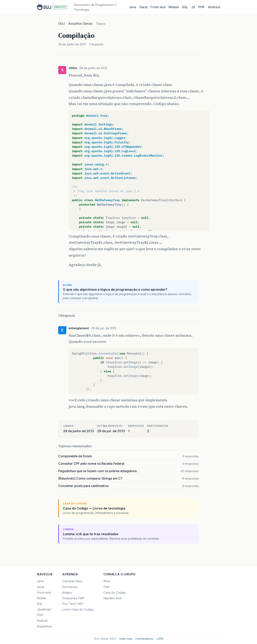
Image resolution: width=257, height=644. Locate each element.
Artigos (67, 593)
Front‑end (158, 7)
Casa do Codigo (115, 593)
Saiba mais (126, 639)
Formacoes (70, 587)
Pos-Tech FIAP (73, 604)
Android (214, 7)
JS (193, 7)
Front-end (44, 593)
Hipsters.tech (113, 598)
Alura (107, 581)
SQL (185, 7)
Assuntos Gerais (80, 24)
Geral (143, 7)
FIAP (107, 587)
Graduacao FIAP (73, 598)
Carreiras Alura (72, 581)
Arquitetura (44, 626)
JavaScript (44, 609)
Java (133, 7)
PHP (201, 7)
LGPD (160, 639)
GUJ (61, 24)
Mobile (174, 7)
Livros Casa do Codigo (78, 609)
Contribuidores (144, 639)
